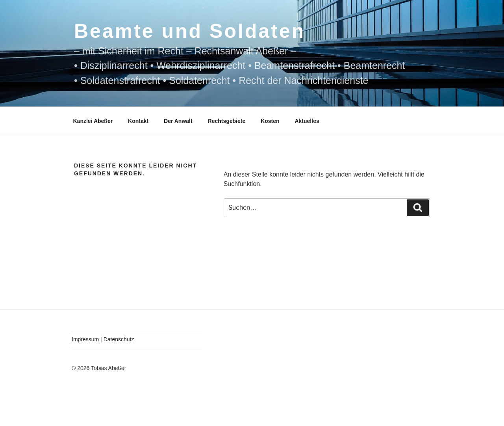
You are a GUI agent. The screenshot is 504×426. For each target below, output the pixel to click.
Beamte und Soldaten (190, 31)
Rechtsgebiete (227, 121)
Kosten (270, 121)
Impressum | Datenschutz (103, 339)
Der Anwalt (178, 121)
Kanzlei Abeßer (93, 121)
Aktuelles (307, 121)
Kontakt (138, 121)
